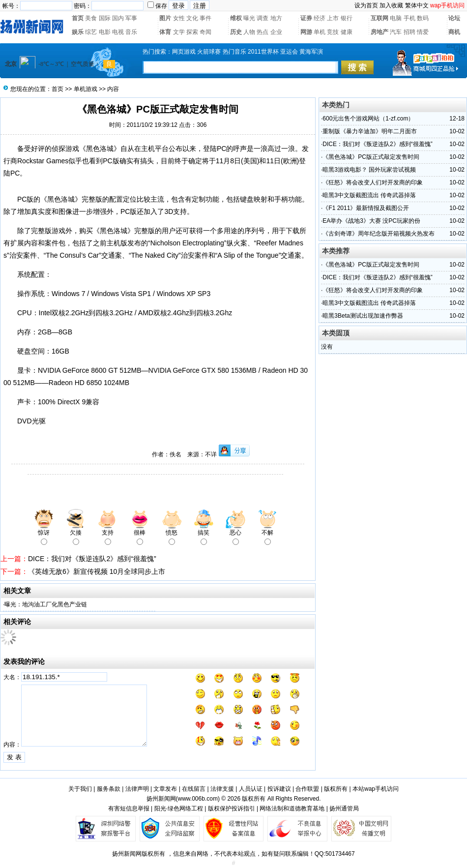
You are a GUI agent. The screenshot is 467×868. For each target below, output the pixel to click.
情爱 (423, 32)
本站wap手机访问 (376, 789)
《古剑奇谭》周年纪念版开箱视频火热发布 (379, 234)
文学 (179, 32)
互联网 (379, 18)
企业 (276, 32)
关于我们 (80, 789)
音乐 (131, 32)
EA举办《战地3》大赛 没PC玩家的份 (371, 221)
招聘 (409, 32)
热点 (263, 32)
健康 (347, 32)
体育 (165, 32)
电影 (105, 32)
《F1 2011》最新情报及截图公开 (366, 208)
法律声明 (137, 789)
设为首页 (366, 5)
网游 (306, 32)
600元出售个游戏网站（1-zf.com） (368, 119)
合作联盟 (307, 789)
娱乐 (78, 32)
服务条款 (109, 789)
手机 (409, 18)
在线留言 (194, 789)
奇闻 (205, 32)
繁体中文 (417, 5)
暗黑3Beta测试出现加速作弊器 (363, 316)
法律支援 (222, 789)
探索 (192, 32)
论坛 (454, 18)
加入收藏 (391, 5)
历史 (236, 32)
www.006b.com (198, 799)
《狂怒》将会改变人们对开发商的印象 (373, 182)
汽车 (396, 32)
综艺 (91, 32)
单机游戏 (86, 89)
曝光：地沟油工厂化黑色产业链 (46, 604)
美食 (91, 18)
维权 (236, 18)
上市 (333, 18)
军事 (131, 18)
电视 (118, 32)
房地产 (379, 32)
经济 (320, 18)
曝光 (249, 18)
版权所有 (336, 789)
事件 (205, 18)
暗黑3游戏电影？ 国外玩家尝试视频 (369, 170)
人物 (249, 32)
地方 (276, 18)
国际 (105, 18)
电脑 (396, 18)
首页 (78, 18)
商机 (454, 32)
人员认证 (251, 789)
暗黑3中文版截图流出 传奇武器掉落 (369, 195)
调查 (263, 18)
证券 (306, 18)
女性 (179, 18)
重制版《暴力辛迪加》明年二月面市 (370, 131)
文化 (192, 18)
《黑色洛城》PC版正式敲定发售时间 (371, 157)
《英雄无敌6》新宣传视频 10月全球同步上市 (97, 571)
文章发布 (165, 789)
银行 (347, 18)
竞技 (333, 32)
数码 (423, 18)
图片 (165, 18)
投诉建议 (279, 789)
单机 (320, 32)
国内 (118, 18)
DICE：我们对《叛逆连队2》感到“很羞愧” (92, 559)
